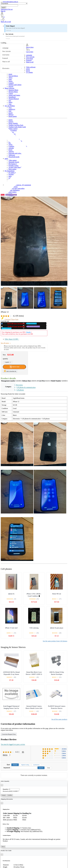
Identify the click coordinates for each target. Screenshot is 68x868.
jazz (10, 100)
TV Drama (29, 72)
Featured (5, 58)
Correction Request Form (9, 734)
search (3, 7)
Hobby (11, 120)
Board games (13, 116)
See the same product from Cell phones (55, 641)
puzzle (11, 113)
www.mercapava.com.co (10, 2)
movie (28, 71)
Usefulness (36, 765)
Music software (9, 88)
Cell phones (20, 390)
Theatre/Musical (14, 99)
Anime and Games (14, 95)
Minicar (11, 115)
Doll (10, 111)
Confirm (10, 795)
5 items (64, 751)
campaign (5, 48)
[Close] (2, 785)
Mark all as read (6, 22)
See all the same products (59, 719)
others (10, 78)
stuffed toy (12, 109)
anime (28, 69)
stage (10, 79)
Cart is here (30, 52)
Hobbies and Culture (15, 85)
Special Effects (13, 76)
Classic (11, 93)
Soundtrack (12, 97)
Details (28, 332)
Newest (15, 765)
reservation (6, 55)
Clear (49, 768)
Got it (3, 847)
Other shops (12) (12, 339)
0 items (64, 758)
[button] (34, 19)
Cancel (4, 795)
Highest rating (25, 765)
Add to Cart (14, 367)
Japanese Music (13, 90)
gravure (11, 86)
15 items (64, 749)
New (20, 324)
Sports (11, 81)
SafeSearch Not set (7, 9)
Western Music (13, 92)
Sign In (3, 11)
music (10, 74)
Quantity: (6, 789)
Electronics (6, 68)
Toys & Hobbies (10, 106)
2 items (64, 753)
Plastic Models (13, 123)
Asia (10, 104)
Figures (11, 122)
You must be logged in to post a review (13, 744)
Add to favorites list (10, 371)
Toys (10, 108)
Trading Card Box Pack (16, 125)
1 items (64, 755)
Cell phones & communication (26, 387)
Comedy (11, 83)
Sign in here (30, 47)
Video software (31, 67)
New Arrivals (7, 51)
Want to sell (6, 62)
